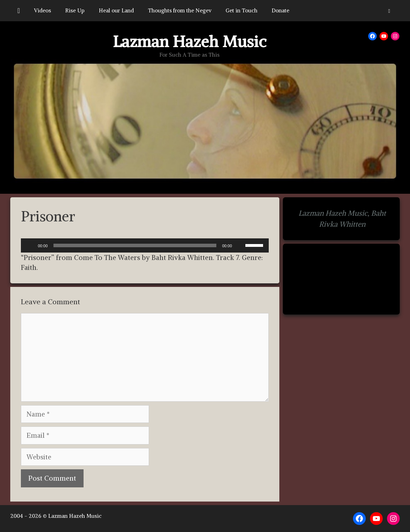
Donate (280, 10)
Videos (42, 10)
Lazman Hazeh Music (190, 41)
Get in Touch (241, 10)
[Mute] (240, 245)
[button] (389, 11)
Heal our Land (116, 10)
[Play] (30, 245)
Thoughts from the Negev (180, 10)
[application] (145, 245)
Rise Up (75, 10)
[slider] (135, 245)
